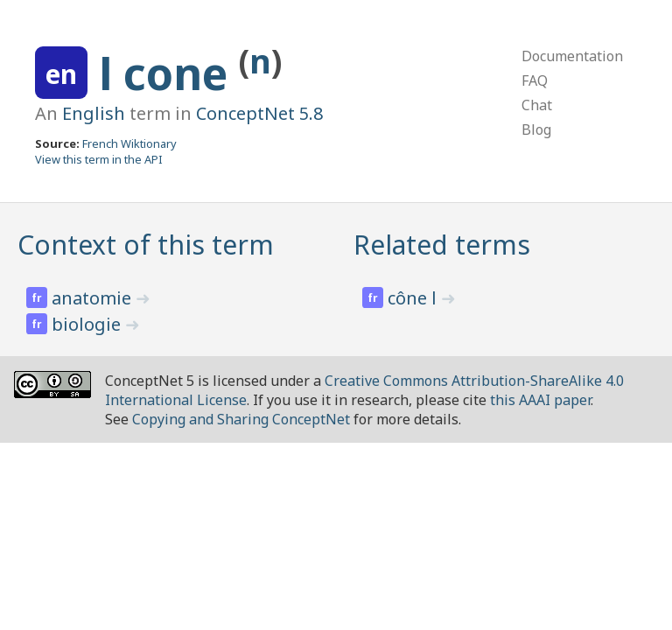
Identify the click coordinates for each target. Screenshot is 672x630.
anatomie (94, 298)
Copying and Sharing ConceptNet (241, 419)
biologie (88, 324)
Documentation (572, 56)
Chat (537, 105)
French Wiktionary (129, 143)
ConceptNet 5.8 (259, 113)
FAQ (535, 80)
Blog (536, 129)
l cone (169, 73)
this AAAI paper (540, 400)
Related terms (442, 245)
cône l (414, 298)
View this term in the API (99, 159)
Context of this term (146, 245)
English (94, 113)
